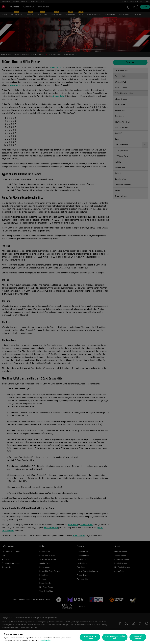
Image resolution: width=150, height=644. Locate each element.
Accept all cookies (138, 637)
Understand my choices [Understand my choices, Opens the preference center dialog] (90, 637)
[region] (75, 637)
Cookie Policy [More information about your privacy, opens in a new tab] (46, 640)
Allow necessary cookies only (115, 637)
